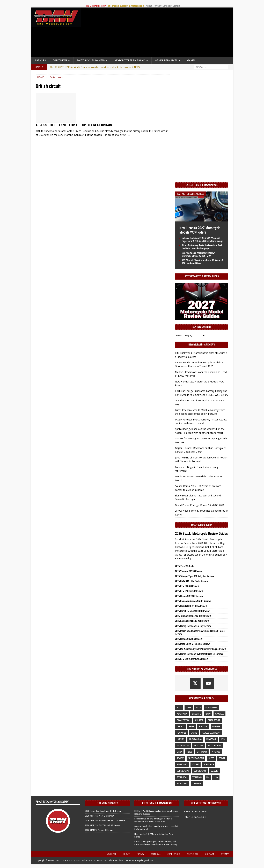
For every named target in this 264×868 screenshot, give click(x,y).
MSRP (179, 752)
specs (211, 758)
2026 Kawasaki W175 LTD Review (99, 816)
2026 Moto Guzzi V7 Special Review (192, 644)
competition (184, 720)
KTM (223, 739)
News (189, 752)
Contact (176, 6)
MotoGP (199, 746)
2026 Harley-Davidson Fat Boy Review (193, 626)
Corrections (174, 854)
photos (216, 752)
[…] (129, 135)
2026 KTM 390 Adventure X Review (192, 659)
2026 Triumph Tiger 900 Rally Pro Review (194, 576)
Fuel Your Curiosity (202, 525)
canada (219, 714)
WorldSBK (182, 784)
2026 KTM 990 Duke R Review (189, 591)
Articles (40, 60)
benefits (196, 714)
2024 (198, 708)
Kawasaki (211, 739)
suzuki (214, 771)
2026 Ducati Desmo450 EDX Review (192, 611)
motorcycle (215, 746)
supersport (200, 771)
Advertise (111, 854)
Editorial (167, 6)
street (196, 765)
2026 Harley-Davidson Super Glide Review (103, 811)
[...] (192, 558)
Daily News (60, 60)
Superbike (209, 765)
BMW (208, 714)
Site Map (225, 854)
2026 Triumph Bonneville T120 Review (193, 616)
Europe (216, 727)
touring (197, 777)
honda (181, 739)
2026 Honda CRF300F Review (189, 596)
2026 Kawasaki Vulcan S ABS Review (193, 601)
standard (182, 765)
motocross (183, 746)
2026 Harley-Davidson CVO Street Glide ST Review (199, 654)
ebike (192, 727)
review (180, 758)
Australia (182, 714)
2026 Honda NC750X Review (189, 639)
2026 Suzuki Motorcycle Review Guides (201, 534)
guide (194, 733)
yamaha (197, 784)
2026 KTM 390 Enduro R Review (99, 830)
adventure (211, 708)
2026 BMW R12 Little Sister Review (192, 581)
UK (208, 777)
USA (216, 777)
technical (182, 777)
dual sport (214, 720)
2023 (189, 708)
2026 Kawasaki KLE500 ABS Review (192, 621)
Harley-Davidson (211, 733)
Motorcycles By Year (91, 60)
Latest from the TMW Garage (202, 185)
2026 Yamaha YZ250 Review (189, 571)
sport (222, 758)
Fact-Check (193, 854)
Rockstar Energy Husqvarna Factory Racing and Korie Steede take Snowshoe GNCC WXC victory (156, 843)
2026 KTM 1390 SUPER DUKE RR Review (102, 825)
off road (202, 752)
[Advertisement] (158, 33)
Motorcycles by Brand (130, 60)
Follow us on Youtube (195, 817)
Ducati (180, 727)
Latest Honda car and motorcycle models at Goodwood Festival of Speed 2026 (153, 820)
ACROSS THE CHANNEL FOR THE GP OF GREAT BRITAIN (74, 125)
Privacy (157, 6)
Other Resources (166, 60)
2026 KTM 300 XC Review (187, 586)
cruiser (199, 720)
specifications (196, 758)
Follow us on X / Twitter (196, 811)
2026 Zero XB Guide (184, 566)
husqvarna (195, 739)
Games (191, 60)
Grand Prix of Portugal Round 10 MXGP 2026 (200, 505)
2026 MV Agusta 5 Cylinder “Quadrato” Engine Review (201, 649)
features (181, 733)
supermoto (183, 771)
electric (203, 727)
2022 (179, 708)
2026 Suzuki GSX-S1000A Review (191, 606)
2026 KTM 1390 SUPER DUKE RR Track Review (105, 821)
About (149, 6)
